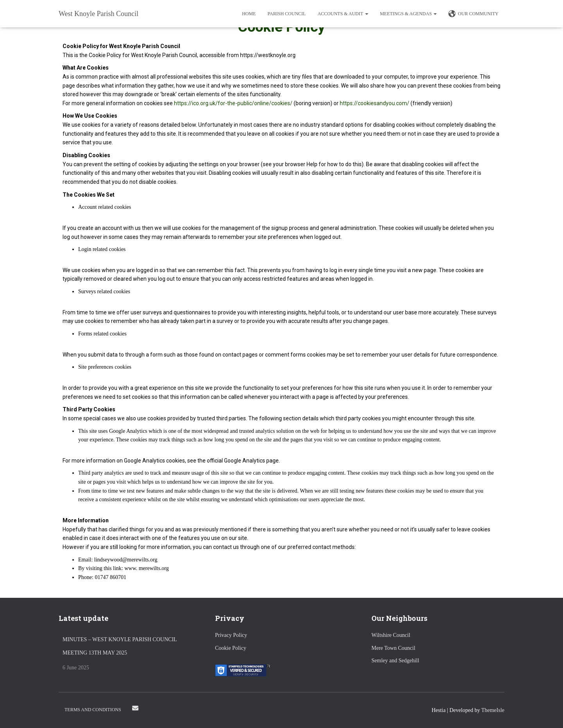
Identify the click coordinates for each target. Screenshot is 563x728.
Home (249, 14)
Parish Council (287, 14)
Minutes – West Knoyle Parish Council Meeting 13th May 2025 (120, 646)
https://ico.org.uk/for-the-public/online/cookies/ (233, 103)
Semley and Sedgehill (395, 661)
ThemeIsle (493, 710)
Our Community (473, 14)
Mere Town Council (393, 648)
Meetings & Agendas (409, 14)
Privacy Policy (231, 635)
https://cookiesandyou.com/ (375, 103)
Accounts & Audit (343, 14)
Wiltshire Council (391, 635)
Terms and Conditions (93, 710)
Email (135, 708)
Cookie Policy (231, 648)
